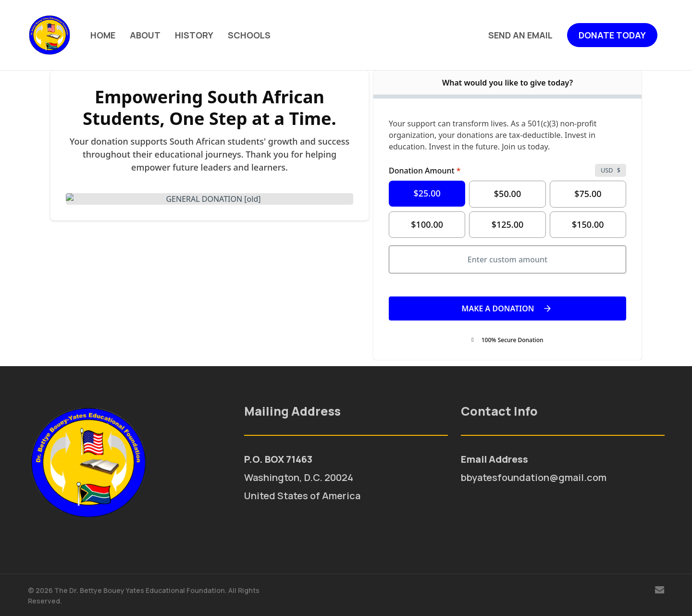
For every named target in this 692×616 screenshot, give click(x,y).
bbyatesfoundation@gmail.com (534, 477)
